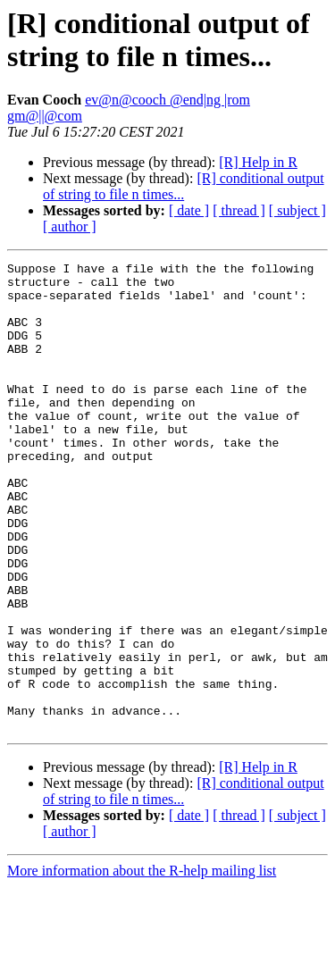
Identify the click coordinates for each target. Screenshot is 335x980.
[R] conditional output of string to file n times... (184, 186)
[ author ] (70, 226)
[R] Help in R (258, 162)
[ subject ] (297, 210)
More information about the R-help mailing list (142, 964)
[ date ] (189, 210)
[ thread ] (239, 210)
